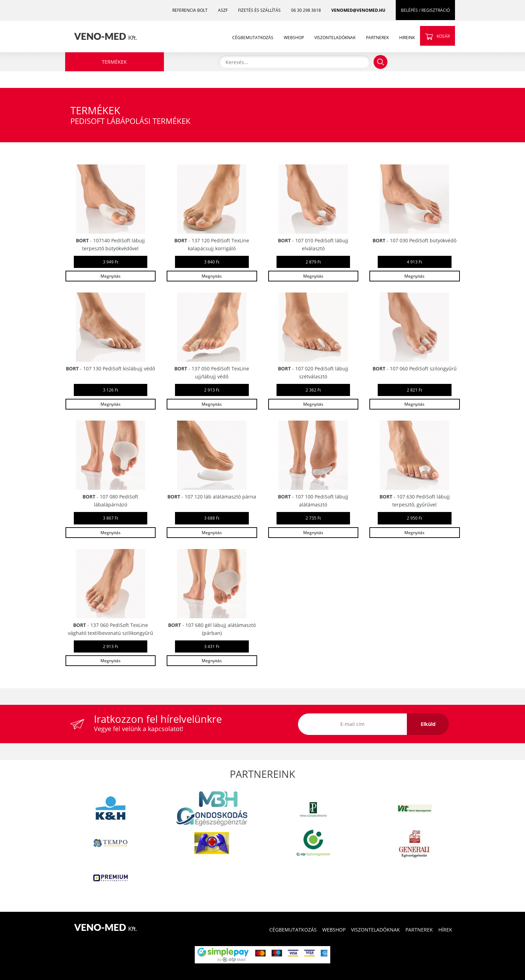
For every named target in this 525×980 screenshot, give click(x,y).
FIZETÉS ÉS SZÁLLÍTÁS (259, 10)
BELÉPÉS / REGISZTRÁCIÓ (425, 10)
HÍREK (445, 930)
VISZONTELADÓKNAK (335, 38)
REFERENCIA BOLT (190, 10)
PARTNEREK (377, 38)
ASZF (223, 10)
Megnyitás (111, 276)
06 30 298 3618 (306, 10)
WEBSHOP (294, 38)
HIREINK (407, 38)
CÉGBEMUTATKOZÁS (253, 38)
